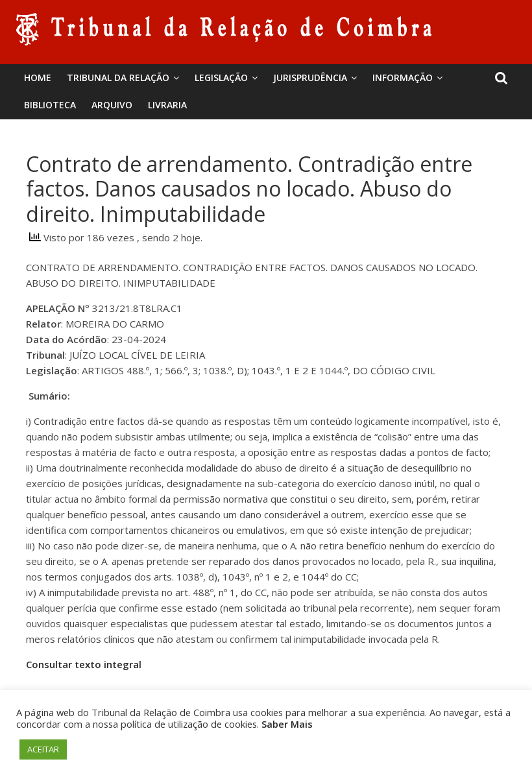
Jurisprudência (310, 78)
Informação (403, 78)
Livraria (167, 105)
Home (38, 78)
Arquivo (112, 105)
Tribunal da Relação (118, 78)
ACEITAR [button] (43, 749)
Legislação (221, 78)
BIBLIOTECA (50, 105)
